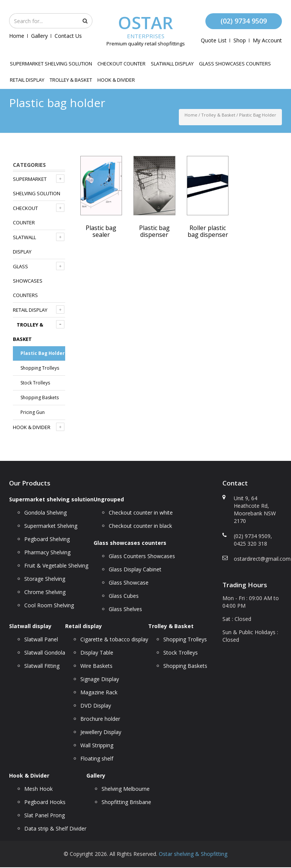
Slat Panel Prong (45, 815)
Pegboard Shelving (47, 539)
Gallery (39, 36)
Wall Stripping (97, 745)
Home (17, 36)
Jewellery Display (101, 732)
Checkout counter (121, 64)
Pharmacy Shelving (47, 552)
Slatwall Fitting (42, 666)
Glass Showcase (129, 583)
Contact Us (68, 36)
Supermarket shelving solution (51, 64)
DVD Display (96, 705)
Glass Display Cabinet (135, 569)
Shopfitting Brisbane (126, 802)
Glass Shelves (125, 609)
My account (267, 40)
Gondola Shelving (45, 513)
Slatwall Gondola (45, 653)
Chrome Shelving (45, 592)
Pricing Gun (33, 412)
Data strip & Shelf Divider (55, 828)
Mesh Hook (38, 789)
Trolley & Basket (71, 80)
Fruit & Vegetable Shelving (56, 565)
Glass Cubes (124, 596)
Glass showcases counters (235, 64)
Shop (240, 40)
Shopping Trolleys (40, 368)
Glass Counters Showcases (142, 556)
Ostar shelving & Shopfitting (193, 854)
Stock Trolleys (35, 383)
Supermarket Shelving (51, 526)
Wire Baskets (96, 666)
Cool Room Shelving (49, 605)
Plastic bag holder (43, 353)
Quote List (214, 40)
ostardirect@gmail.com (262, 559)
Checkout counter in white (141, 513)
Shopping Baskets (40, 397)
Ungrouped (109, 499)
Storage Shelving (45, 579)
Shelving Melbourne (126, 789)
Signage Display (100, 679)
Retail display (27, 80)
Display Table (97, 653)
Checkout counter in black (140, 526)
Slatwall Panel (41, 639)
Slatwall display (172, 64)
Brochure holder (100, 719)
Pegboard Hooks (45, 802)
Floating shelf (97, 758)
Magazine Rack (99, 692)
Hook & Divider (116, 80)
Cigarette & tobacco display (114, 639)
